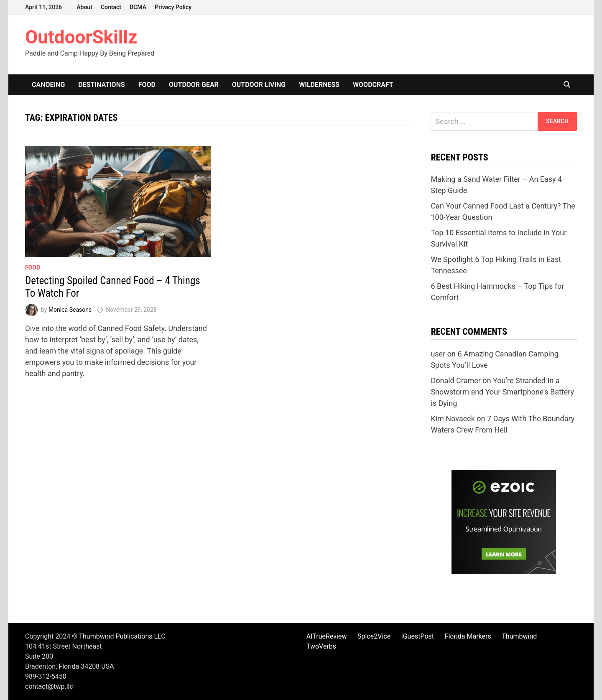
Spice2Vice (374, 636)
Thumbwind (519, 636)
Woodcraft (373, 85)
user (438, 354)
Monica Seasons (70, 310)
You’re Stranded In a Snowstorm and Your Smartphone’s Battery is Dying (502, 392)
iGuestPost (418, 636)
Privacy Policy (173, 7)
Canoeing (48, 85)
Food (147, 85)
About (84, 7)
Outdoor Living (259, 85)
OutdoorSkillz (81, 37)
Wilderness (319, 85)
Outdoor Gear (194, 85)
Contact (111, 7)
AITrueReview (327, 636)
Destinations (101, 85)
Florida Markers (468, 636)
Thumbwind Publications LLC (122, 636)
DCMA (138, 7)
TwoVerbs (321, 646)
